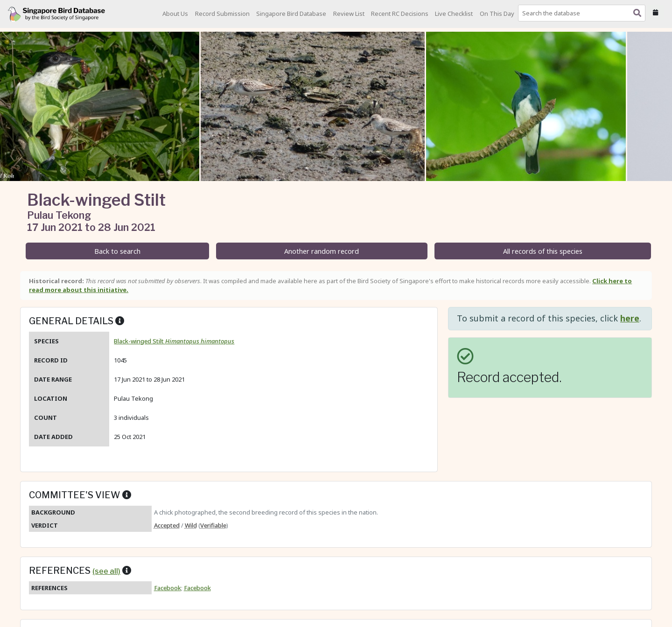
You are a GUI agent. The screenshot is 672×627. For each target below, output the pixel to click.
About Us (175, 14)
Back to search (117, 251)
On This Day (497, 14)
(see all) (106, 571)
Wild (191, 525)
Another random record (322, 251)
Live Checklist (454, 14)
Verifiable (213, 525)
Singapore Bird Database (291, 14)
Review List (349, 14)
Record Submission (222, 14)
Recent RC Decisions (400, 14)
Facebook (168, 588)
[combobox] (584, 13)
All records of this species (543, 251)
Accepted (167, 525)
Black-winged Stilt (174, 341)
